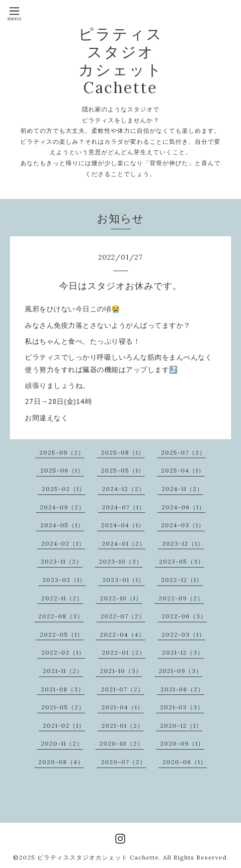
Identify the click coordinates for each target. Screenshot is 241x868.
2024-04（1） (123, 525)
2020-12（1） (181, 725)
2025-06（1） (62, 470)
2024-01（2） (124, 543)
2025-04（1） (183, 470)
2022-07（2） (123, 616)
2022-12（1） (182, 580)
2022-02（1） (63, 652)
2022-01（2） (124, 652)
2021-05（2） (63, 707)
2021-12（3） (183, 652)
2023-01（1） (123, 580)
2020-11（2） (62, 743)
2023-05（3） (182, 561)
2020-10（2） (121, 743)
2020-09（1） (182, 743)
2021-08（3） (63, 689)
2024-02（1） (63, 543)
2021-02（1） (64, 725)
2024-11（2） (182, 489)
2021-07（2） (122, 689)
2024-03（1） (183, 525)
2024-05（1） (62, 525)
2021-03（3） (182, 707)
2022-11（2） (62, 598)
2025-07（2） (183, 452)
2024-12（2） (123, 489)
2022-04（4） (122, 634)
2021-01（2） (122, 725)
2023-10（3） (121, 561)
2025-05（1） (123, 470)
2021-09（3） (180, 671)
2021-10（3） (121, 671)
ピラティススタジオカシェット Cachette (98, 857)
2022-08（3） (61, 616)
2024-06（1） (183, 507)
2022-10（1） (121, 598)
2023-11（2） (62, 561)
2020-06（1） (185, 762)
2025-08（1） (123, 452)
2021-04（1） (122, 707)
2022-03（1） (183, 634)
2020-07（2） (123, 762)
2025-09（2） (62, 452)
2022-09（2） (181, 598)
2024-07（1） (123, 507)
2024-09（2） (62, 507)
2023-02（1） (64, 580)
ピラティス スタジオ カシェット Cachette (121, 61)
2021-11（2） (63, 671)
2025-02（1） (64, 489)
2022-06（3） (184, 616)
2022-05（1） (62, 634)
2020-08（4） (61, 762)
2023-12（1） (183, 543)
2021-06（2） (182, 689)
